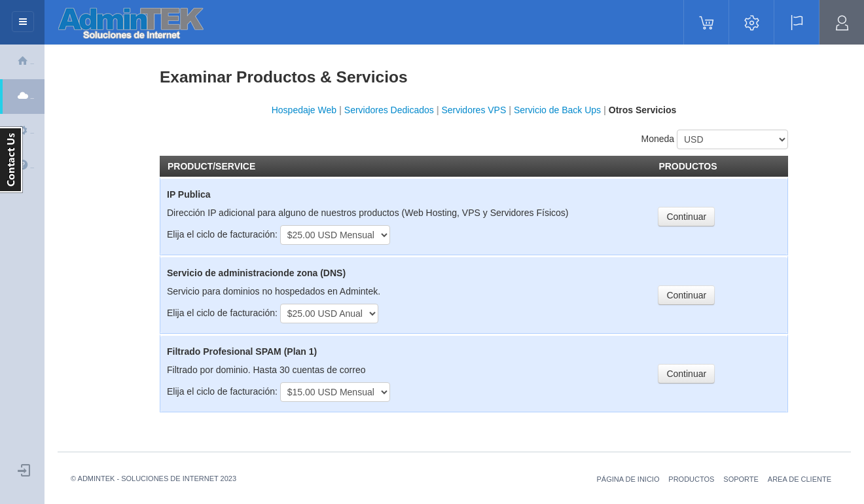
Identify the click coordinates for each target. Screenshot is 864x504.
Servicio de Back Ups (557, 110)
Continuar (686, 217)
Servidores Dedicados (390, 110)
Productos (691, 479)
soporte (741, 479)
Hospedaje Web (304, 110)
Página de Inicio (628, 479)
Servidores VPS (474, 110)
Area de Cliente (800, 479)
